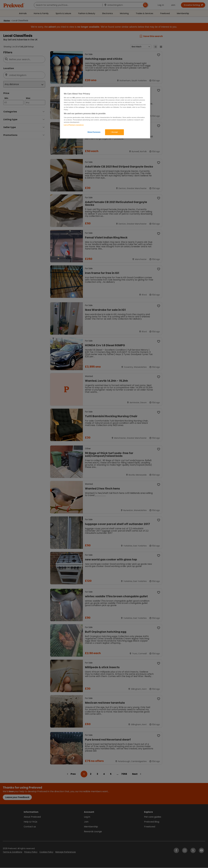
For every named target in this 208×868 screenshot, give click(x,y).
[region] (105, 113)
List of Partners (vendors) (74, 125)
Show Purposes (94, 132)
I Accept (114, 132)
